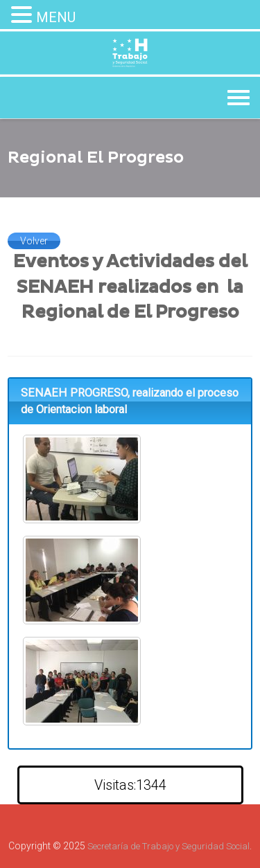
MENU (56, 17)
